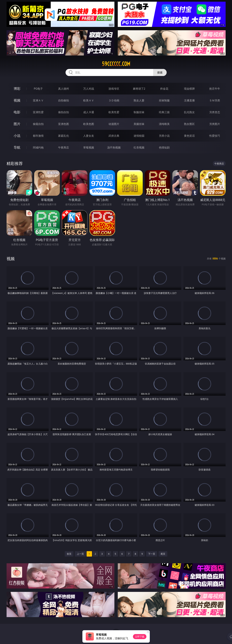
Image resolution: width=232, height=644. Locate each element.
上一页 (80, 554)
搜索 (160, 72)
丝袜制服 (164, 100)
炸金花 (164, 89)
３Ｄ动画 (114, 100)
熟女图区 (189, 124)
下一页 (152, 554)
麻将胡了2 (139, 89)
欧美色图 (89, 124)
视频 (17, 100)
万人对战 (89, 89)
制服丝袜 (139, 112)
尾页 (163, 554)
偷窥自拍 (38, 124)
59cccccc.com (116, 64)
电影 (17, 112)
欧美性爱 (114, 112)
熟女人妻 (139, 100)
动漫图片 (114, 124)
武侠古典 (114, 136)
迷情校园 (139, 136)
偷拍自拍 (64, 112)
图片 (17, 124)
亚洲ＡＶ (38, 100)
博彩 (17, 89)
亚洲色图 (64, 124)
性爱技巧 (215, 136)
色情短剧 (164, 147)
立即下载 (140, 637)
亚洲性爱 (38, 112)
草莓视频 (89, 147)
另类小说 (164, 136)
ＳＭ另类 (215, 100)
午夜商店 (64, 147)
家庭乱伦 (64, 136)
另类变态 (215, 112)
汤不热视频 (114, 147)
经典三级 (164, 112)
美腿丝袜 (139, 124)
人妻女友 (89, 136)
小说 (17, 136)
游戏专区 (114, 89)
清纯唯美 (164, 124)
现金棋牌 (189, 89)
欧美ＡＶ (89, 100)
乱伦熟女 (189, 112)
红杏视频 (139, 147)
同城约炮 (38, 147)
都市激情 (38, 136)
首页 (69, 554)
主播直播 (189, 100)
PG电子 (38, 89)
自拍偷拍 (64, 100)
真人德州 (64, 89)
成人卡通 (89, 112)
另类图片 (215, 124)
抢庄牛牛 (215, 89)
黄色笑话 (189, 136)
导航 (17, 147)
